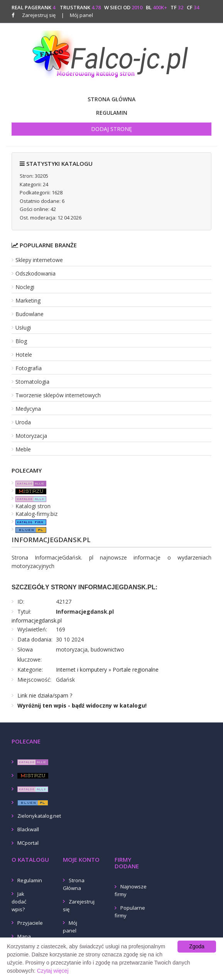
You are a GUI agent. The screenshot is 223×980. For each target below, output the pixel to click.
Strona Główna (112, 99)
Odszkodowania (35, 273)
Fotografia (29, 368)
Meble (23, 449)
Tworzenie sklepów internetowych (58, 395)
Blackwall (28, 829)
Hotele (24, 355)
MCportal (28, 843)
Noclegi (25, 287)
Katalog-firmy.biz (36, 514)
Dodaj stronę (112, 129)
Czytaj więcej (53, 971)
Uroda (23, 422)
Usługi (23, 328)
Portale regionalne (136, 669)
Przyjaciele (30, 923)
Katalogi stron (33, 506)
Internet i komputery (81, 669)
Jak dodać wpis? (19, 902)
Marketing (28, 300)
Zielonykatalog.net (39, 816)
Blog (21, 341)
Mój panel (77, 15)
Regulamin (112, 113)
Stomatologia (32, 382)
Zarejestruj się (39, 15)
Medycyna (28, 409)
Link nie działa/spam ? (45, 695)
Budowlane (30, 314)
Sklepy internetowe (39, 260)
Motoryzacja (31, 436)
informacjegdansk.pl (37, 620)
